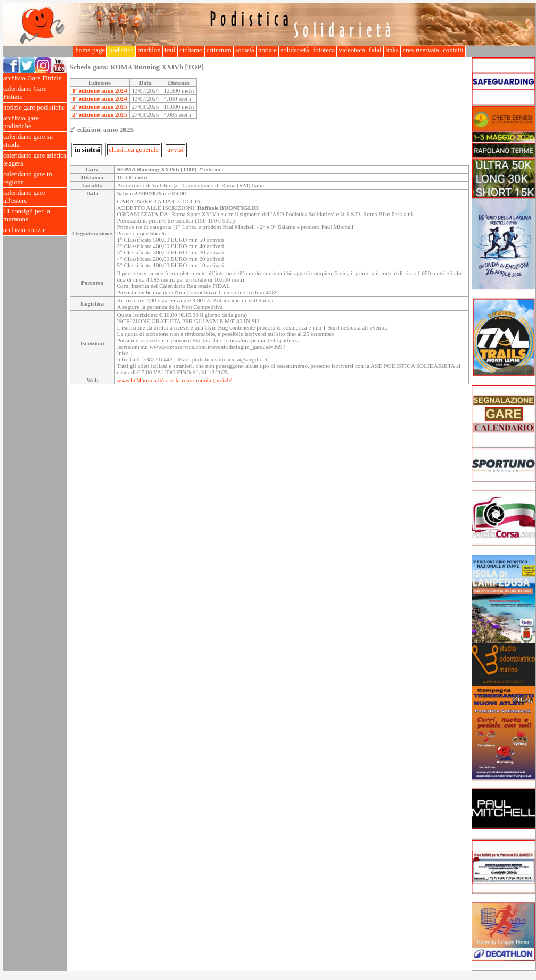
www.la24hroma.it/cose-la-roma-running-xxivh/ (175, 380)
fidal (375, 50)
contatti (453, 50)
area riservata (421, 50)
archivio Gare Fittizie (35, 79)
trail (170, 50)
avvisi (175, 150)
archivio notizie (35, 230)
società (245, 50)
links (392, 50)
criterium (219, 50)
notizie (267, 50)
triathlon (149, 50)
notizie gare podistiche (35, 108)
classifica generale (134, 150)
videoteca (352, 50)
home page (90, 50)
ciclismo (191, 50)
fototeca (324, 50)
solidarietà (295, 50)
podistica (121, 50)
